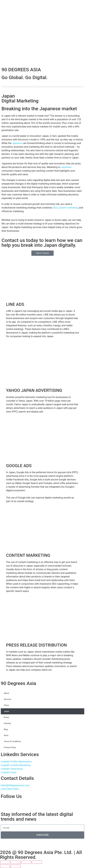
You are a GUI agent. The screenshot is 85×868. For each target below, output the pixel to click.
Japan (7, 711)
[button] (42, 87)
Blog (6, 729)
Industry (7, 723)
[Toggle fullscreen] (16, 862)
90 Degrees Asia (18, 683)
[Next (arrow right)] (16, 866)
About (6, 693)
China (6, 705)
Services (7, 699)
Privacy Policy (10, 747)
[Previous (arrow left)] (5, 866)
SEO (55, 208)
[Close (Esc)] (37, 862)
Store (6, 735)
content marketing (68, 208)
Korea (6, 717)
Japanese (17, 143)
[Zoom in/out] (5, 862)
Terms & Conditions (12, 741)
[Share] (26, 862)
